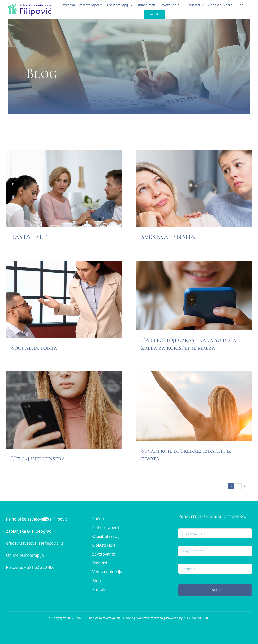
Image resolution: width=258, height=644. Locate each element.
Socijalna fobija (34, 347)
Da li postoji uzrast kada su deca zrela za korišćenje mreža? (189, 343)
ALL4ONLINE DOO (196, 618)
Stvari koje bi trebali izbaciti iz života (186, 454)
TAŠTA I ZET (29, 237)
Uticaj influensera (38, 458)
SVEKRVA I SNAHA (168, 237)
